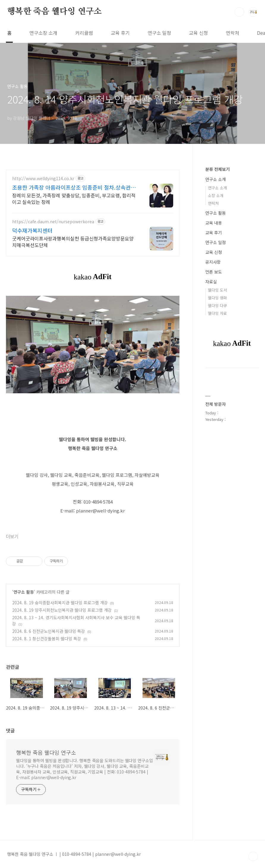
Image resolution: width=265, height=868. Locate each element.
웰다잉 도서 (217, 290)
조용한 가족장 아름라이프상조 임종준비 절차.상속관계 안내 (74, 187)
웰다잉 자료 (217, 313)
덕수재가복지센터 (32, 230)
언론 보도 (214, 272)
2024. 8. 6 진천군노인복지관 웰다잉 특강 (49, 631)
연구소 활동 (24, 592)
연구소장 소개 (43, 33)
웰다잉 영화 (217, 298)
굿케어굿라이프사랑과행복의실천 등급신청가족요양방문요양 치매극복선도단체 (73, 242)
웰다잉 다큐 (217, 305)
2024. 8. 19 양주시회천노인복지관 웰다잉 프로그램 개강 (62, 610)
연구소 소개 (216, 179)
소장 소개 (216, 195)
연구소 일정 (159, 33)
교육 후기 (120, 33)
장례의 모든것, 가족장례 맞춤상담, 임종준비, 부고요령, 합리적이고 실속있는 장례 (74, 198)
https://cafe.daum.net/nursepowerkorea (53, 222)
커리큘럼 (84, 33)
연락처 (232, 33)
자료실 (211, 282)
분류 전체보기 (217, 169)
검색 (239, 12)
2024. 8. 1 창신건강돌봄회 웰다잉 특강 (47, 639)
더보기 (12, 537)
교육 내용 (214, 223)
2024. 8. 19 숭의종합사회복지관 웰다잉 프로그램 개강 (60, 603)
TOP (253, 856)
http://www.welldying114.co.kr (43, 179)
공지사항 (213, 262)
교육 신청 (198, 33)
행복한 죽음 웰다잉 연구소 (54, 12)
